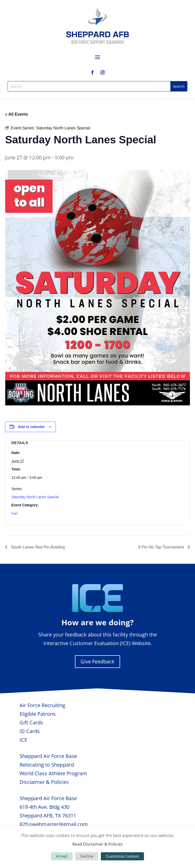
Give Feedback (97, 661)
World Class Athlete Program (53, 773)
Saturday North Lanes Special (35, 497)
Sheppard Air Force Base (48, 756)
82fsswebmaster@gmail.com (54, 824)
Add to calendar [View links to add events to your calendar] (31, 427)
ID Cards (30, 731)
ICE (23, 740)
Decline (87, 856)
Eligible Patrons (38, 714)
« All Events (17, 114)
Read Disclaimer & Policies (98, 844)
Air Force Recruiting (42, 705)
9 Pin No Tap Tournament (162, 547)
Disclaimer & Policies (44, 782)
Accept (62, 856)
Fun (14, 513)
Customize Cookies (122, 856)
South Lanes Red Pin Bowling (37, 547)
